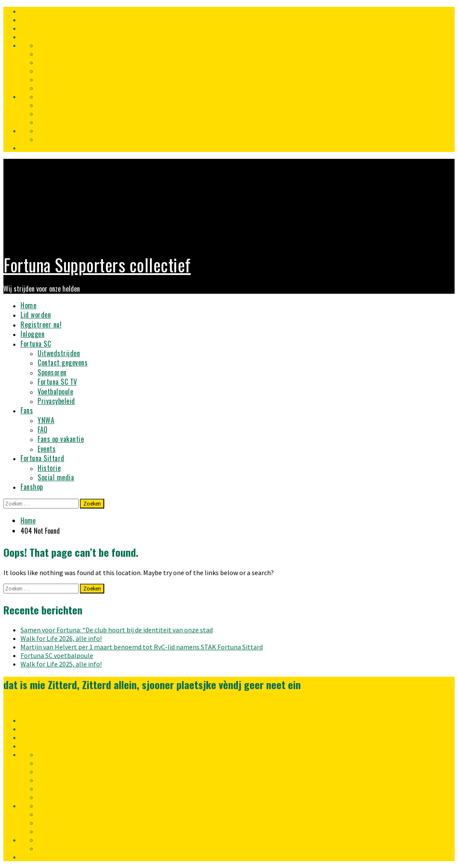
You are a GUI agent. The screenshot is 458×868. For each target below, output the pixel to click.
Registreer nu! (41, 324)
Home (28, 305)
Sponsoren (52, 372)
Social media (56, 477)
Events (47, 449)
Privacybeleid (56, 401)
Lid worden (36, 315)
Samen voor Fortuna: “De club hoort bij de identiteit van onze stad (117, 630)
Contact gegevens (63, 362)
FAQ (43, 430)
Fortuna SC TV (57, 382)
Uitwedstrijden (59, 353)
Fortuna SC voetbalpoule (57, 655)
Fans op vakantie (61, 439)
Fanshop (32, 487)
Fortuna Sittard (43, 458)
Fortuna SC (36, 344)
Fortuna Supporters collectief (97, 265)
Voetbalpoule (55, 392)
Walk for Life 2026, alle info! (61, 638)
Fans (27, 410)
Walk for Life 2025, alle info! (61, 664)
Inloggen (32, 334)
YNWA (46, 420)
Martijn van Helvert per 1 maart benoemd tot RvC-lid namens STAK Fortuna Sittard (142, 647)
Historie (49, 468)
